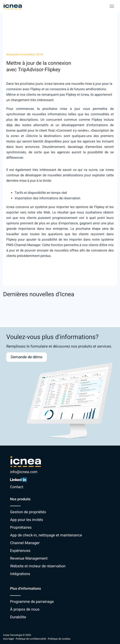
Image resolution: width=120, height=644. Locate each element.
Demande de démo (27, 357)
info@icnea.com (24, 472)
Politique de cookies (59, 639)
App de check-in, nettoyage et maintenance (46, 535)
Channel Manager (25, 543)
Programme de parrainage (32, 602)
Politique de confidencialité (31, 639)
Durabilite (18, 617)
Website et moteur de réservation (38, 566)
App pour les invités (27, 520)
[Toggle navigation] (112, 6)
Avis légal (8, 639)
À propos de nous (25, 609)
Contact (17, 487)
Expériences (20, 551)
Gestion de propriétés (28, 512)
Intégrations (20, 574)
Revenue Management (29, 558)
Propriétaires (21, 528)
